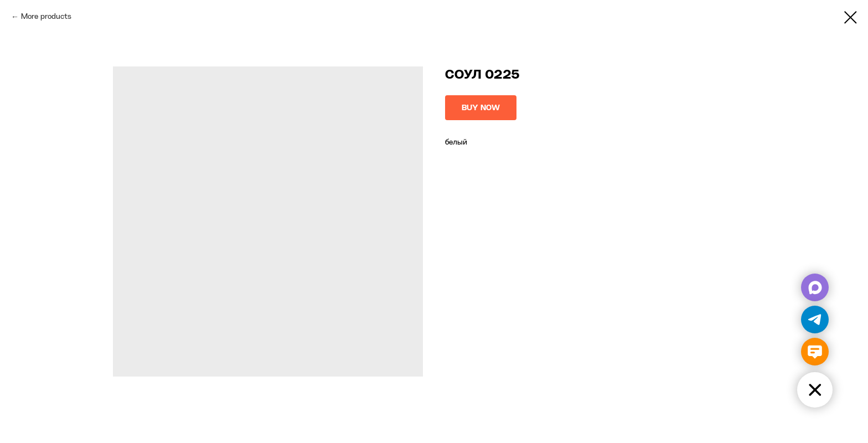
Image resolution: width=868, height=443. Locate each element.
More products (46, 17)
